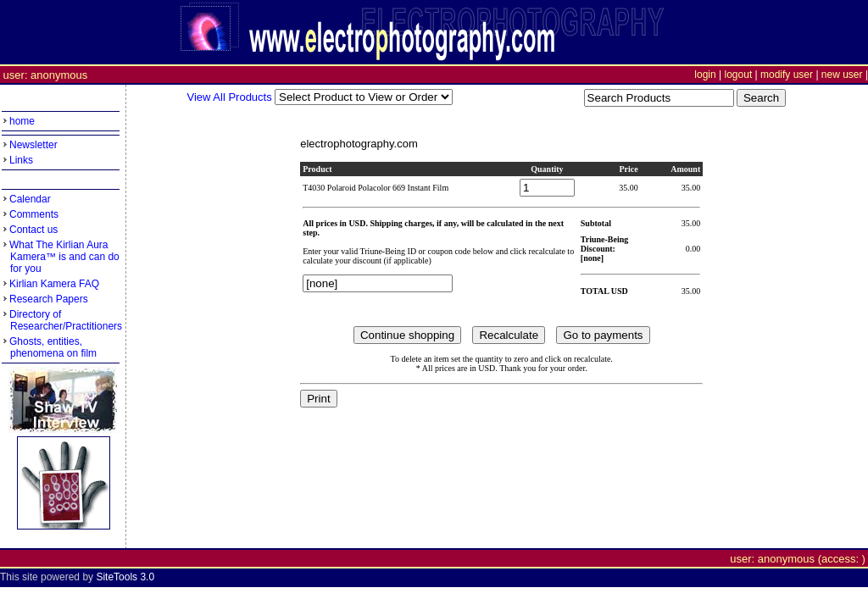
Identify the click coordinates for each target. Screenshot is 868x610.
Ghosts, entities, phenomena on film (49, 347)
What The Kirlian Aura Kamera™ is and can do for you (61, 257)
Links (21, 160)
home (22, 121)
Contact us (33, 230)
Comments (34, 214)
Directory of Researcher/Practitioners (62, 320)
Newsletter (33, 145)
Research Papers (49, 299)
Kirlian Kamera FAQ (54, 284)
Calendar (30, 199)
